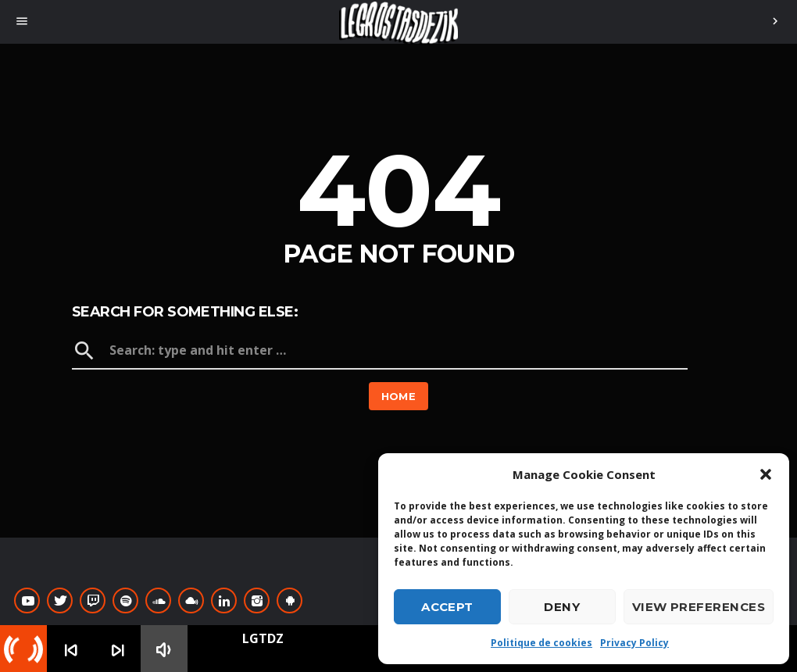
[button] (766, 474)
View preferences (699, 607)
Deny (562, 607)
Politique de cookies (541, 643)
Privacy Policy (634, 643)
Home (399, 396)
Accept (447, 607)
